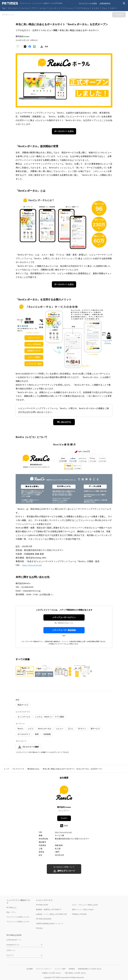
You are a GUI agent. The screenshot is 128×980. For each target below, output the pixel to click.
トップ (6, 769)
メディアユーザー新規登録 (64, 630)
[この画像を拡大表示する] (25, 671)
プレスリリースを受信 (88, 3)
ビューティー (55, 8)
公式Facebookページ (14, 940)
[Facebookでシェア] (30, 47)
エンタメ (43, 8)
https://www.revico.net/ (32, 565)
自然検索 (47, 734)
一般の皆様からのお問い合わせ (75, 973)
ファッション (68, 8)
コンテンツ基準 (60, 969)
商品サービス (23, 705)
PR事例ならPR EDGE (79, 914)
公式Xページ (11, 950)
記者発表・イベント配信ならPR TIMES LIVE (51, 914)
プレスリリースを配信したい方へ (18, 922)
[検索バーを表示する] (124, 3)
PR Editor (39, 928)
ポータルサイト (24, 734)
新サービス (95, 729)
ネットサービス (24, 717)
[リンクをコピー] (46, 47)
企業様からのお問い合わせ (51, 973)
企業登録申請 (105, 3)
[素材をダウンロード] (42, 47)
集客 (37, 734)
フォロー (64, 818)
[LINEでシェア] (34, 47)
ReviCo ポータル (45, 729)
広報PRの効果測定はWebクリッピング (50, 924)
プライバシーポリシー (44, 969)
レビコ (31, 729)
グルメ (104, 8)
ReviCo (20, 729)
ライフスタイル (83, 8)
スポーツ (113, 8)
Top (4, 8)
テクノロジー (13, 8)
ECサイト (82, 729)
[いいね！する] (18, 47)
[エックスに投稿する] (25, 47)
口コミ (71, 729)
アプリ (34, 8)
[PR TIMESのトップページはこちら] (32, 3)
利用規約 (72, 969)
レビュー (60, 729)
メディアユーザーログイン (64, 617)
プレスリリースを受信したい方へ (18, 917)
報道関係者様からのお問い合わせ (90, 969)
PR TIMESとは (12, 908)
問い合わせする (64, 422)
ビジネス (95, 8)
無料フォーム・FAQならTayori (83, 909)
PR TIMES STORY (42, 905)
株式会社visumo (33, 769)
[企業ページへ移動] (64, 793)
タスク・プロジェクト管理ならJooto (85, 905)
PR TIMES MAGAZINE (44, 919)
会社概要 (30, 969)
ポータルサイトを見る (64, 131)
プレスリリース (18, 769)
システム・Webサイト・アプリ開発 (49, 717)
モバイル (25, 8)
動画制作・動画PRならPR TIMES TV (49, 909)
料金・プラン (11, 912)
